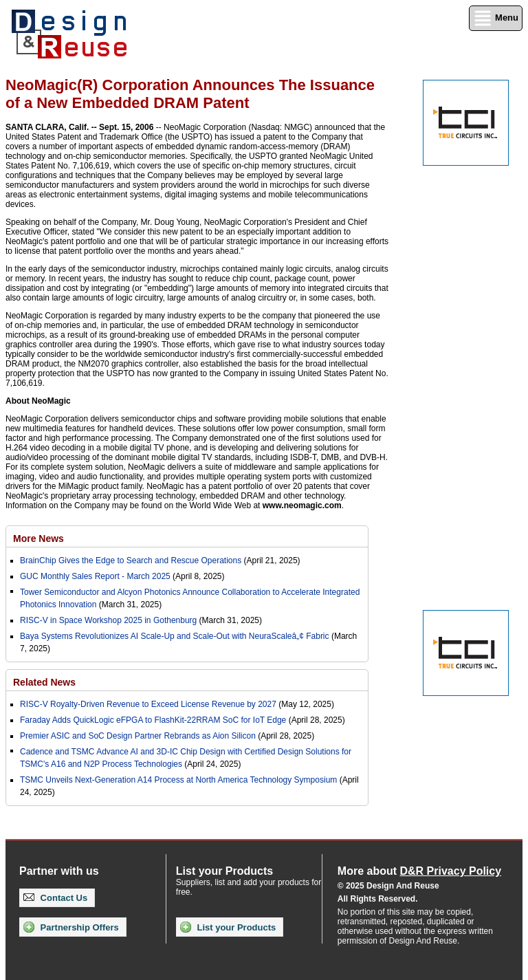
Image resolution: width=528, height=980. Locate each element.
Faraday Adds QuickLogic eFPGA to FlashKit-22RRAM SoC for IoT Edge (153, 720)
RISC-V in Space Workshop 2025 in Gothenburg (108, 620)
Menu (496, 18)
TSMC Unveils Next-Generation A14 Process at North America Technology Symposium (178, 780)
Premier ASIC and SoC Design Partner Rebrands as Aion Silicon (139, 736)
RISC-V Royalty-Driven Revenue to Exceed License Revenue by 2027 (148, 704)
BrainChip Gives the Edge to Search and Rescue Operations (131, 560)
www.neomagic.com (302, 505)
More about (419, 871)
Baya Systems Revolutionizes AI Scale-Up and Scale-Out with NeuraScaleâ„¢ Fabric (175, 636)
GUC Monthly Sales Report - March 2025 (95, 576)
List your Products (228, 927)
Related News (44, 682)
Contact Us (55, 898)
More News (38, 538)
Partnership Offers (71, 927)
